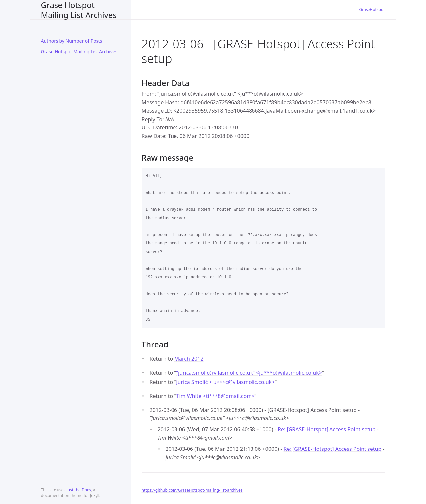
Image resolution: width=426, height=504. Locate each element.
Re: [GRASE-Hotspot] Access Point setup (327, 429)
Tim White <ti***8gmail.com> (215, 396)
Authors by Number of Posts (72, 41)
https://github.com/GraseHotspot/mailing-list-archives (192, 490)
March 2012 (189, 359)
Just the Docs (78, 490)
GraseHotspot (372, 9)
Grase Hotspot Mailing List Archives (79, 10)
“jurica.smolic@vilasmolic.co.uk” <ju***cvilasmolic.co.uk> (249, 373)
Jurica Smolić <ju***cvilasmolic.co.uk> (225, 382)
